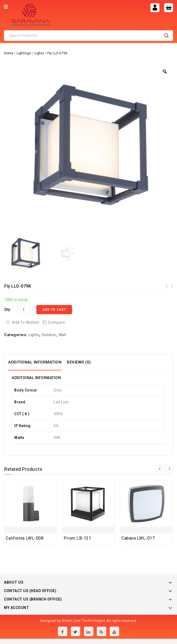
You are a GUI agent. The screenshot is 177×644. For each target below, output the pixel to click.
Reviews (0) (79, 362)
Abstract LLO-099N (166, 289)
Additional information (35, 362)
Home (9, 53)
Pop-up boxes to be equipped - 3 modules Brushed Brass (172, 292)
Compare (57, 322)
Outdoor (49, 335)
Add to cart (54, 310)
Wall (62, 335)
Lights (39, 53)
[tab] (37, 362)
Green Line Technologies (84, 621)
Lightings (24, 53)
